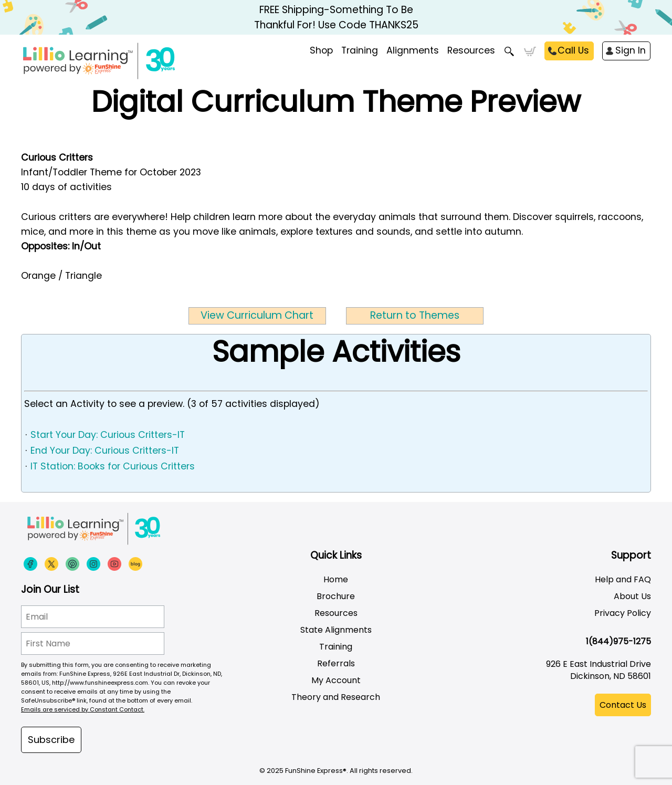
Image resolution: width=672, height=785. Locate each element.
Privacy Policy (623, 613)
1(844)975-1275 (618, 641)
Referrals (336, 663)
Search (510, 51)
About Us (632, 596)
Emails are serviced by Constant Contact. (83, 709)
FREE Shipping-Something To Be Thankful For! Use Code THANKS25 (336, 17)
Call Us (573, 50)
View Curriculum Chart (257, 315)
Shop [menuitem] (321, 50)
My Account (336, 680)
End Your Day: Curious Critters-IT (105, 451)
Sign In (631, 50)
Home (336, 579)
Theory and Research (336, 697)
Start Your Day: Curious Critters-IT (108, 435)
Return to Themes (415, 315)
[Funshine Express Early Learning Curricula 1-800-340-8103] (121, 61)
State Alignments (336, 630)
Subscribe (51, 740)
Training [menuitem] (360, 50)
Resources (471, 50)
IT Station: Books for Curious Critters (113, 466)
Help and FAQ (623, 579)
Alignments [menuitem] (413, 50)
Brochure (336, 596)
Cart (530, 51)
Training (336, 647)
